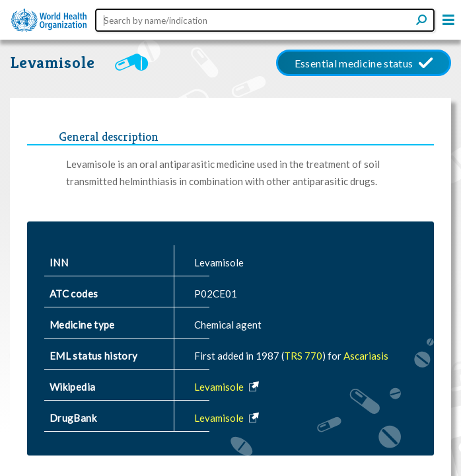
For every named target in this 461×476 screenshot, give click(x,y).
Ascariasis (366, 356)
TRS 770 (303, 356)
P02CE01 (216, 294)
